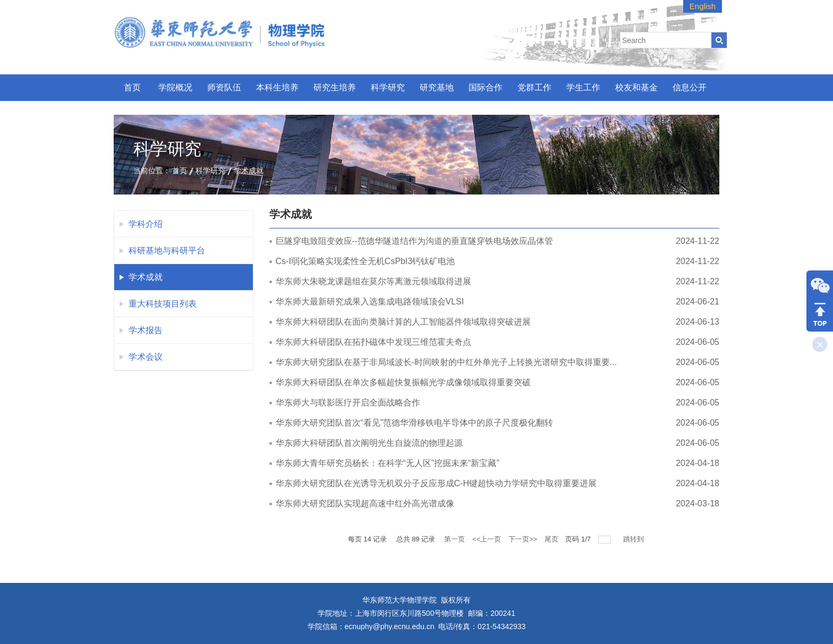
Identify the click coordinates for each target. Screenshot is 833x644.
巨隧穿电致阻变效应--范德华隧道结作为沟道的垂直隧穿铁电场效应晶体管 (415, 241)
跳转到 (635, 539)
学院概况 (175, 87)
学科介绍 (146, 224)
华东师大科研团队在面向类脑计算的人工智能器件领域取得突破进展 (403, 322)
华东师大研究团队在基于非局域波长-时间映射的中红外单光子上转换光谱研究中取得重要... (447, 362)
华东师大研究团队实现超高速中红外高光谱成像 (365, 503)
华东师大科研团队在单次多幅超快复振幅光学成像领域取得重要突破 (403, 382)
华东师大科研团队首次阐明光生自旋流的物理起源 (369, 443)
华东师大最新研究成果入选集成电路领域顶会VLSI (370, 302)
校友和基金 (636, 87)
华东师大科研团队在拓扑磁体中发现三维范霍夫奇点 (373, 342)
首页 (132, 87)
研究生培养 (335, 87)
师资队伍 (224, 87)
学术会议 (146, 357)
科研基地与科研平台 (167, 251)
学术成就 (249, 171)
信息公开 (690, 87)
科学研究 (388, 87)
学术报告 (146, 330)
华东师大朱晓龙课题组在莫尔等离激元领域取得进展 (373, 281)
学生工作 (583, 87)
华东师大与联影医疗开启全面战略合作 (348, 402)
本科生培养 (277, 87)
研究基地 (437, 87)
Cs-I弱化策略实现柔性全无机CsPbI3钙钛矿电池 (365, 261)
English (703, 6)
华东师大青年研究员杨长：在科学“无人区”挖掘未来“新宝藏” (388, 463)
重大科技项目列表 (163, 304)
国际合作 (486, 87)
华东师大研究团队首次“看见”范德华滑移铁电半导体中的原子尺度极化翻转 (415, 423)
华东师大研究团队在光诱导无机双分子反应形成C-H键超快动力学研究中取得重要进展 (436, 483)
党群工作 (534, 87)
